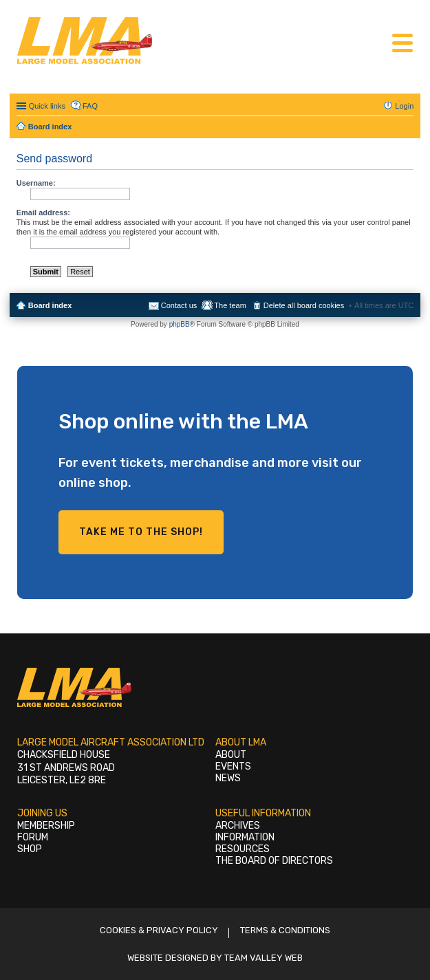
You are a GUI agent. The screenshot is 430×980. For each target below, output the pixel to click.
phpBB (180, 324)
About (231, 755)
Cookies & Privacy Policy (159, 930)
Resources (243, 849)
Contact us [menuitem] (179, 305)
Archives (238, 826)
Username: (36, 183)
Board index (50, 305)
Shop (30, 849)
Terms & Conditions (285, 930)
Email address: (43, 213)
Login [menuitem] (404, 106)
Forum (33, 837)
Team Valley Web (264, 958)
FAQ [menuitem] (90, 106)
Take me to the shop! (141, 532)
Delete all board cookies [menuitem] (304, 305)
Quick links (47, 106)
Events (233, 766)
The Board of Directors (274, 861)
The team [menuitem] (230, 305)
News (228, 778)
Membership (46, 826)
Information (245, 837)
